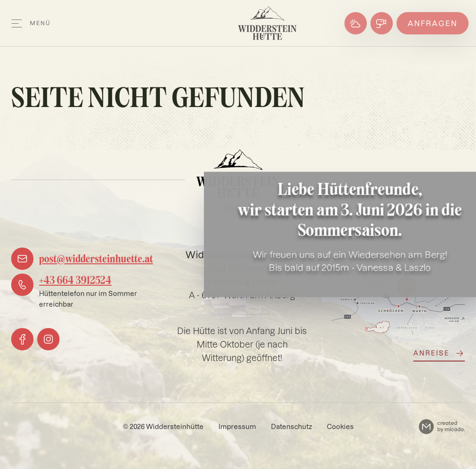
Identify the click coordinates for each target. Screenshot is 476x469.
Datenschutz (291, 427)
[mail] (82, 259)
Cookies (340, 427)
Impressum (237, 427)
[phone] (82, 291)
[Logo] (267, 23)
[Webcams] (382, 23)
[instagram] (48, 339)
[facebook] (22, 339)
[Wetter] (356, 23)
